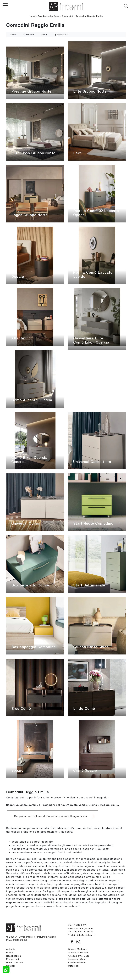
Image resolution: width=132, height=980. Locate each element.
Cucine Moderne (78, 949)
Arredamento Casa (49, 16)
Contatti (11, 966)
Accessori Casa (77, 959)
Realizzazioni (14, 956)
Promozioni (13, 959)
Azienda (11, 949)
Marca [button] (13, 35)
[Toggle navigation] (5, 5)
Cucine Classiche (78, 952)
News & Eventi (15, 963)
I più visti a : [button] (61, 35)
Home (32, 16)
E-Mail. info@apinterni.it (82, 935)
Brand (10, 952)
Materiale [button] (29, 35)
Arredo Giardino (77, 963)
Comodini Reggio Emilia (89, 16)
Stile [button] (44, 35)
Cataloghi (74, 966)
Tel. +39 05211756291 (81, 932)
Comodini (67, 16)
